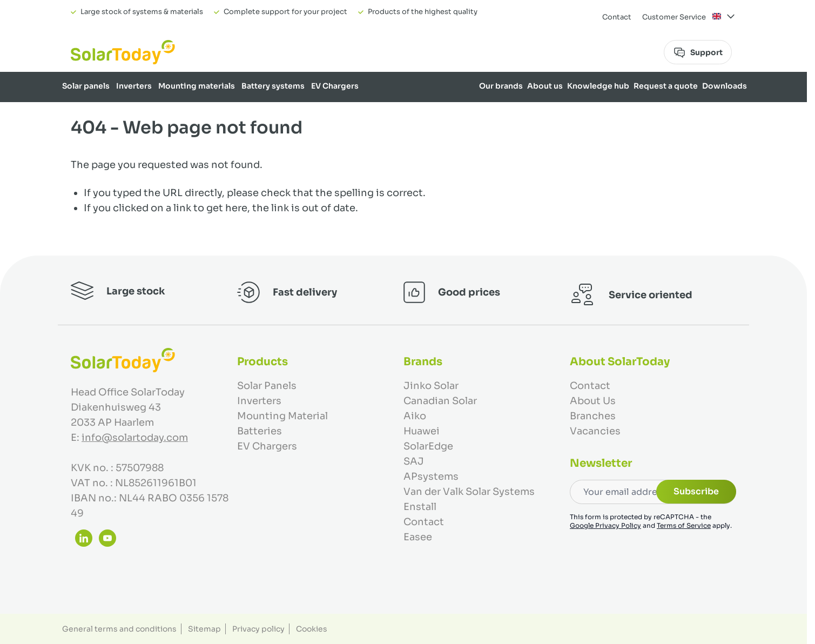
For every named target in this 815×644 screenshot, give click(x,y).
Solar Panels (267, 386)
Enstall (420, 507)
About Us (593, 401)
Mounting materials (197, 86)
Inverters (134, 86)
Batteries (260, 431)
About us (545, 86)
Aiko (415, 416)
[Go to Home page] (123, 52)
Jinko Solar (431, 386)
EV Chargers (335, 86)
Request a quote (666, 86)
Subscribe (696, 491)
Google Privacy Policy (605, 525)
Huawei (422, 431)
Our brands (501, 86)
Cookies (312, 629)
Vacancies (595, 431)
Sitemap (204, 629)
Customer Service (674, 17)
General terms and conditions (119, 629)
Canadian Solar (440, 401)
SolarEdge (428, 446)
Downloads (725, 86)
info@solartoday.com (135, 438)
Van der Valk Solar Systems (469, 492)
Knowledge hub (598, 86)
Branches (593, 416)
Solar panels (86, 86)
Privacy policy (258, 629)
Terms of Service (684, 525)
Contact (617, 17)
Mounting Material (282, 416)
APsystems (431, 477)
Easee (418, 537)
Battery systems (273, 86)
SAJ (414, 461)
